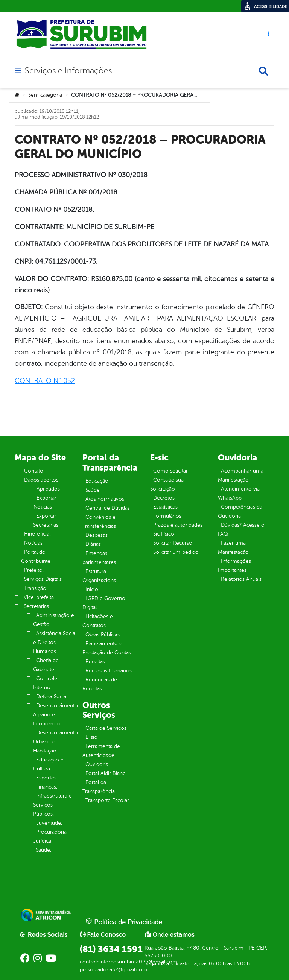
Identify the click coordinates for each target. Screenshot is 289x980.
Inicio (92, 589)
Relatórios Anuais (241, 579)
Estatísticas (165, 507)
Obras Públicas (103, 634)
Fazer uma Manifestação (233, 548)
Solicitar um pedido (176, 552)
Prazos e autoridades (178, 525)
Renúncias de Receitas (100, 684)
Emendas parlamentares (99, 558)
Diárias (93, 544)
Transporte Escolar (107, 800)
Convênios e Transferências (99, 522)
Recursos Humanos (109, 671)
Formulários (167, 516)
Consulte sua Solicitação (167, 484)
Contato (34, 471)
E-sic (91, 737)
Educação (97, 481)
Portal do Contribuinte (36, 557)
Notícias (33, 543)
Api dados (48, 489)
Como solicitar (170, 471)
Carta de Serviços (106, 728)
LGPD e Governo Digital (104, 603)
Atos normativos (105, 499)
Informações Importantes (234, 566)
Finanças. (47, 787)
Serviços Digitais (43, 579)
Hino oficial (37, 534)
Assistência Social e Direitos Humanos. (55, 642)
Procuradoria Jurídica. (50, 836)
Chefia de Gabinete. (46, 665)
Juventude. (49, 823)
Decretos (164, 498)
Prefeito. (34, 570)
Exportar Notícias (45, 502)
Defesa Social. (52, 697)
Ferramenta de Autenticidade (101, 751)
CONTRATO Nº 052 (45, 381)
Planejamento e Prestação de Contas (107, 648)
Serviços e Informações (68, 71)
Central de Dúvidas (108, 508)
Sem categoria (45, 95)
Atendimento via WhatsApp (239, 493)
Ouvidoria (97, 764)
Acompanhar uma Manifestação (241, 475)
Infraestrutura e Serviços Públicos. (52, 805)
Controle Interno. (45, 683)
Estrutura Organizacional (100, 576)
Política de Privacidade (124, 922)
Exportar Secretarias (46, 520)
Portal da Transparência (99, 787)
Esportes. (47, 778)
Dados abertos (41, 480)
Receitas (95, 662)
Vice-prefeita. (39, 597)
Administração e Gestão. (54, 620)
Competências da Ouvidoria (240, 511)
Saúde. (43, 850)
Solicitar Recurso (173, 543)
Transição (35, 588)
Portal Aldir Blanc (105, 773)
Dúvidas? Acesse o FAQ (241, 530)
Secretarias (36, 606)
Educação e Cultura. (48, 764)
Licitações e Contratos (98, 621)
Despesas (97, 535)
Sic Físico (164, 534)
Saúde (93, 490)
